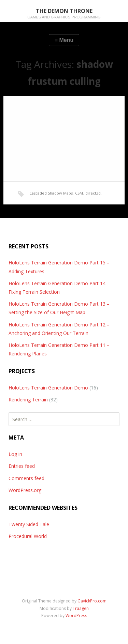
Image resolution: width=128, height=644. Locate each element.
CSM (79, 193)
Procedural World (28, 536)
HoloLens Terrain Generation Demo (48, 388)
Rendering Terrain (28, 400)
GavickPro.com (92, 601)
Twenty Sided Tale (29, 524)
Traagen (81, 608)
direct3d (93, 193)
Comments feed (26, 478)
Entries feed (22, 466)
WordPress (76, 616)
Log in (15, 454)
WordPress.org (25, 490)
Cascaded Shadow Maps (51, 193)
